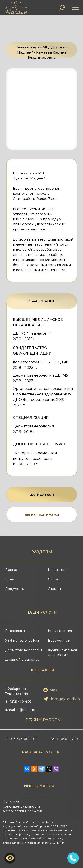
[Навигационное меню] (75, 8)
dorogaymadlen (65, 699)
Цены (10, 579)
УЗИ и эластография (22, 641)
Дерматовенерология (24, 650)
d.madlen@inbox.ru (20, 710)
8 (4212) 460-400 (18, 702)
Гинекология (16, 631)
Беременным (59, 641)
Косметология (60, 631)
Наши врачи (58, 570)
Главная (11, 570)
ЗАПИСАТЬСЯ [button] (42, 495)
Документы (15, 589)
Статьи (54, 579)
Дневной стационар (22, 660)
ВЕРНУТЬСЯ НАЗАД (42, 515)
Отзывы (54, 589)
